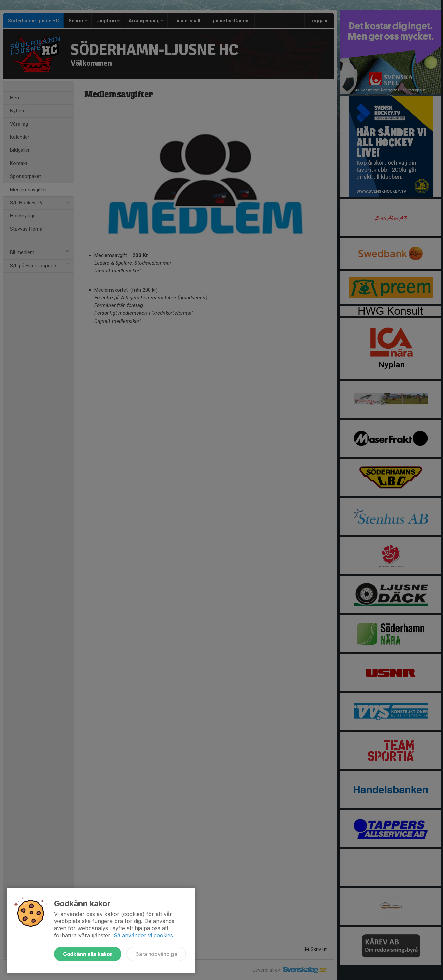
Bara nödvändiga (156, 954)
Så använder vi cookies (143, 935)
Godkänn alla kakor (88, 954)
